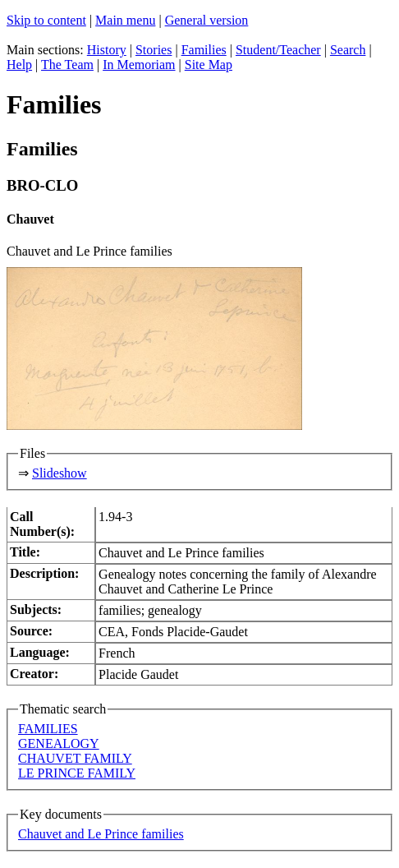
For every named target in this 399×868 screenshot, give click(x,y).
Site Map (209, 65)
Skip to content (46, 20)
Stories (154, 50)
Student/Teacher (278, 50)
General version (207, 20)
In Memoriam (139, 65)
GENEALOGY (59, 743)
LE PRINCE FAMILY (77, 773)
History (107, 50)
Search (348, 50)
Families (204, 50)
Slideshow (60, 473)
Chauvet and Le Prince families (101, 834)
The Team (67, 65)
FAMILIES (48, 729)
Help (19, 65)
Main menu (125, 20)
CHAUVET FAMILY (75, 758)
